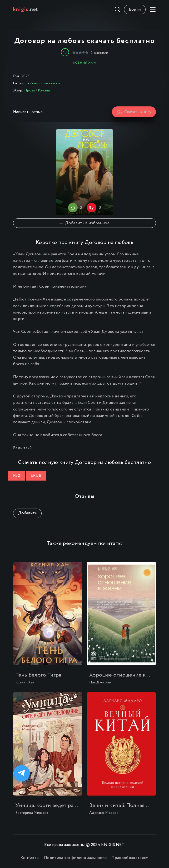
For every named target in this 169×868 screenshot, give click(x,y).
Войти (135, 10)
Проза (30, 91)
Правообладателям (130, 858)
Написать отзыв (28, 112)
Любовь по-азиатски (42, 83)
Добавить (27, 513)
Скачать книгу (134, 112)
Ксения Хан (84, 63)
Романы (44, 91)
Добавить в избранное (84, 223)
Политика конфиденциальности (75, 858)
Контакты (30, 858)
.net (26, 10)
